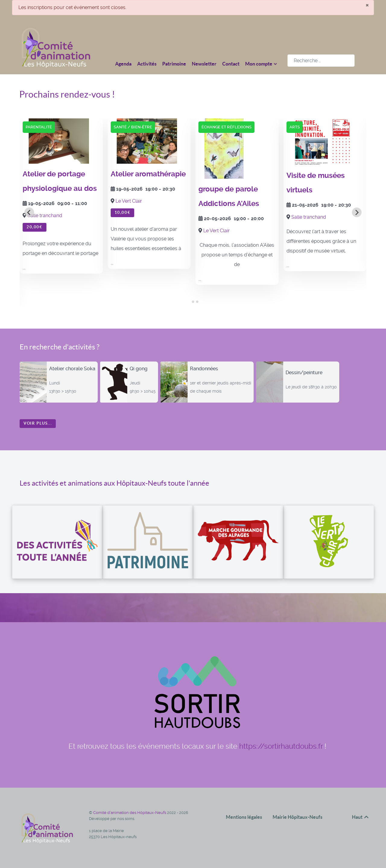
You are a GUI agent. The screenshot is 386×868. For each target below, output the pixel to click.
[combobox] (321, 61)
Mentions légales (244, 817)
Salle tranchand (45, 215)
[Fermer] (367, 5)
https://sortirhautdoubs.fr (281, 746)
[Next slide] (357, 212)
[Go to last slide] (29, 212)
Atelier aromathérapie (148, 174)
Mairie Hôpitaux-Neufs (297, 817)
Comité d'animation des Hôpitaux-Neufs (130, 813)
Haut (361, 817)
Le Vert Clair (129, 201)
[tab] (189, 302)
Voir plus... (38, 423)
